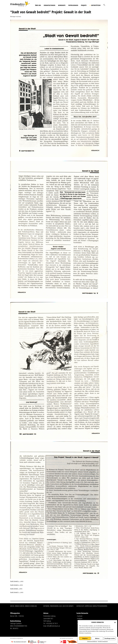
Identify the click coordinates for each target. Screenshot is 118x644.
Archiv (12, 606)
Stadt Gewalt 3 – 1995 (17, 592)
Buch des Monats (68, 606)
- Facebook (79, 616)
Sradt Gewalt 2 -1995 (17, 585)
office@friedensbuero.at (53, 626)
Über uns (38, 5)
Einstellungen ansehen (110, 638)
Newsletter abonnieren (100, 606)
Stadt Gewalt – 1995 (16, 589)
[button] (115, 622)
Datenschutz (80, 606)
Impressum (88, 606)
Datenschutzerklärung (92, 641)
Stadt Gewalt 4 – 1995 (17, 581)
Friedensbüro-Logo (56, 606)
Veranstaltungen (49, 5)
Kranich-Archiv (20, 606)
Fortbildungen (73, 5)
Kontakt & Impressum (103, 641)
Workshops (62, 5)
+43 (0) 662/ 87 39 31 (52, 623)
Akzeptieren (85, 638)
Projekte (84, 5)
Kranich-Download (31, 606)
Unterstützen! (95, 5)
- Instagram (79, 618)
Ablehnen (97, 638)
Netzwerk (46, 606)
